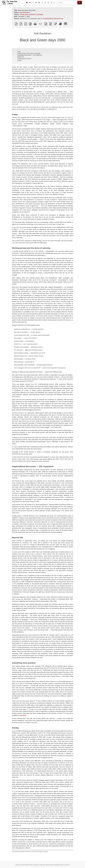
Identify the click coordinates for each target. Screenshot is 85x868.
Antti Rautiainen (25, 12)
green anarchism (30, 14)
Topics (42, 865)
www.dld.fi (23, 715)
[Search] (67, 3)
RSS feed (25, 865)
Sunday (19, 60)
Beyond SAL (21, 57)
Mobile (57, 865)
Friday (19, 52)
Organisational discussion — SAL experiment (30, 55)
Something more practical (24, 59)
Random (18, 865)
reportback (40, 14)
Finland (22, 14)
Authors (36, 865)
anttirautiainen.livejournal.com (54, 19)
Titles (31, 865)
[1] (40, 367)
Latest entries (49, 865)
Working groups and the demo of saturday (29, 53)
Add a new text (65, 865)
